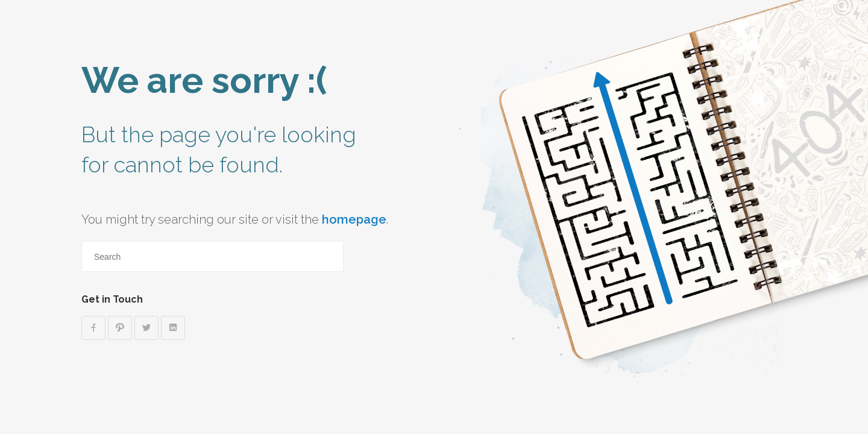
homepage (354, 219)
